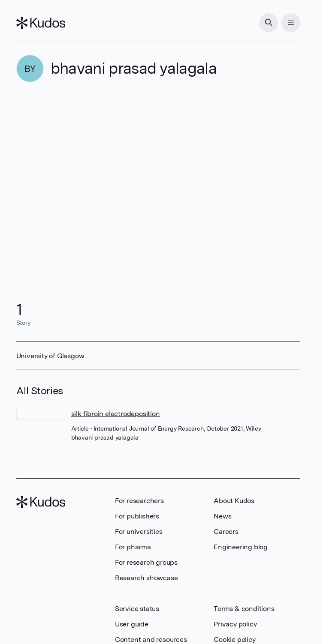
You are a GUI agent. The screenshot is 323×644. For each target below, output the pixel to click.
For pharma (133, 547)
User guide (132, 624)
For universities (139, 532)
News (222, 516)
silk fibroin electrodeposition (116, 414)
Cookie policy (234, 640)
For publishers (137, 516)
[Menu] (291, 23)
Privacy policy (235, 624)
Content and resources (151, 640)
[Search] (269, 23)
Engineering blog (241, 547)
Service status (137, 609)
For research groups (146, 562)
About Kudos (234, 501)
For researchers (139, 501)
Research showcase (146, 578)
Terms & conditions (244, 609)
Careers (226, 532)
